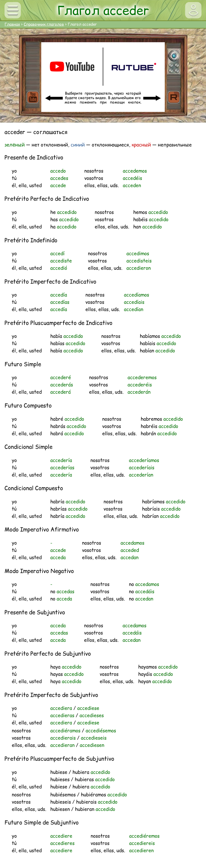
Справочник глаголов (44, 24)
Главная (12, 24)
